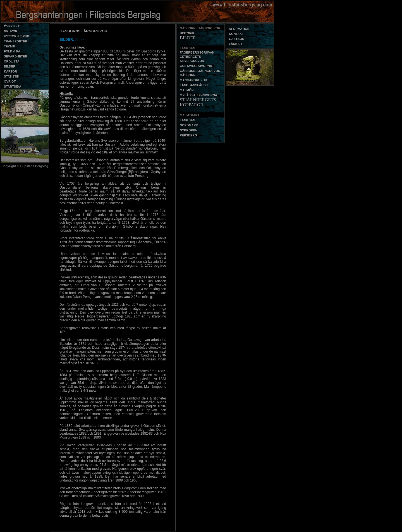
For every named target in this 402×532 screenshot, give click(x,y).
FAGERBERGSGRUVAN (197, 52)
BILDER (188, 38)
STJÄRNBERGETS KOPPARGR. (198, 102)
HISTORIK (187, 33)
